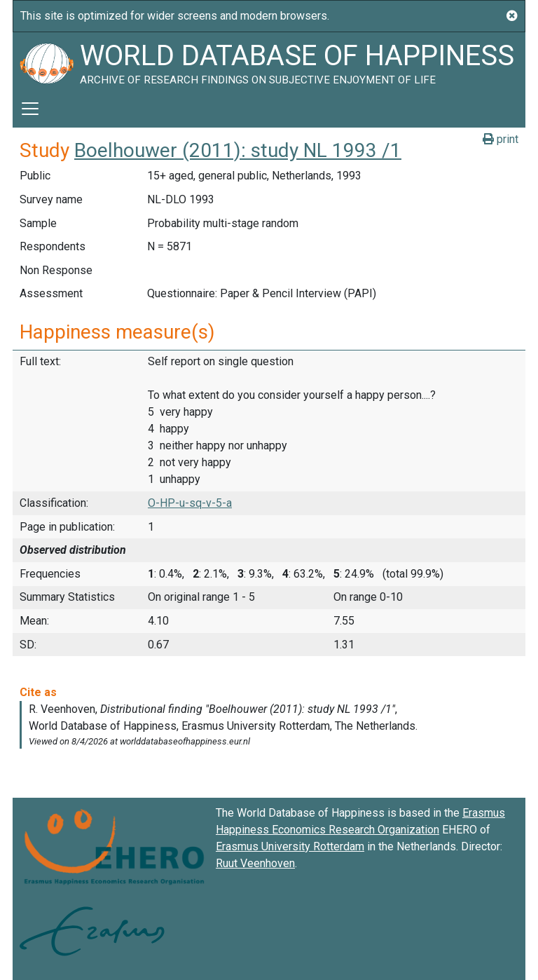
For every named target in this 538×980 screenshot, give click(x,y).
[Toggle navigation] (30, 109)
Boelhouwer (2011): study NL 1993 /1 (238, 150)
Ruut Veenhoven (255, 863)
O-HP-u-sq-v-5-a (190, 503)
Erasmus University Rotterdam (290, 846)
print (501, 139)
